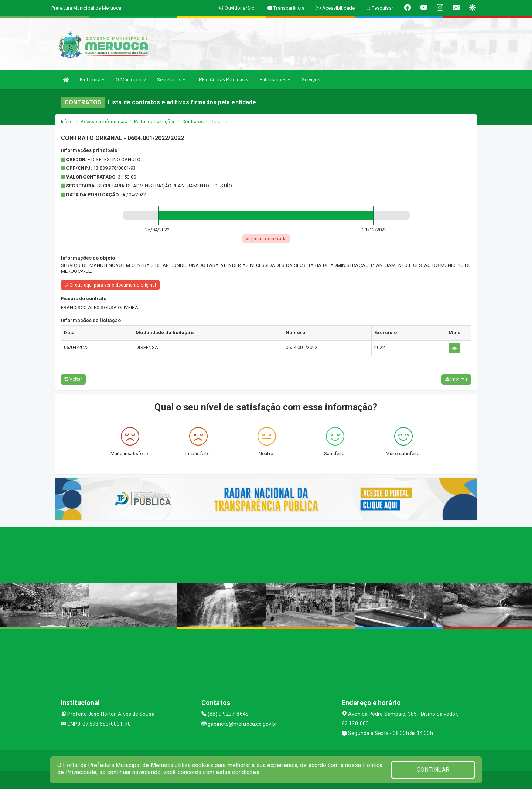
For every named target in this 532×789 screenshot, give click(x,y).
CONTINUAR (433, 770)
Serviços (311, 80)
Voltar (73, 379)
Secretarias (171, 80)
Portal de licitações (155, 121)
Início (67, 121)
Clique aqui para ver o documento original (110, 285)
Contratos (193, 121)
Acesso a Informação (104, 121)
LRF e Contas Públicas (223, 80)
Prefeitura (92, 80)
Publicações (275, 80)
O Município (131, 80)
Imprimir (456, 379)
